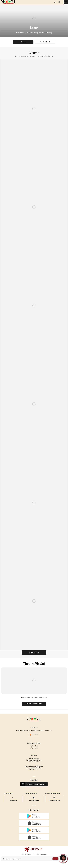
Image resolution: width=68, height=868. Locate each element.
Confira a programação (34, 704)
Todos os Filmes (34, 652)
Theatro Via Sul (45, 42)
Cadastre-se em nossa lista (34, 784)
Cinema (23, 42)
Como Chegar (34, 735)
